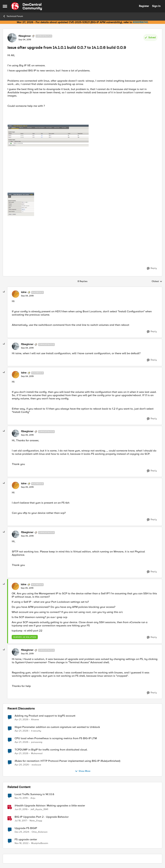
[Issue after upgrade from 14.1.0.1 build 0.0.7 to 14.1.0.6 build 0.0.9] (27, 296)
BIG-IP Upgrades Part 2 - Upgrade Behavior (42, 817)
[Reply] (152, 268)
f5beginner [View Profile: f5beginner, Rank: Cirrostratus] (25, 36)
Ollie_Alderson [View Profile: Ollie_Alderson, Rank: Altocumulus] (40, 832)
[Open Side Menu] (5, 6)
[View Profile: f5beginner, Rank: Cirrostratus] (12, 38)
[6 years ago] (21, 798)
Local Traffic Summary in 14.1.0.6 (34, 794)
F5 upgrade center (26, 839)
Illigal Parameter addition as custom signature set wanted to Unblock (57, 727)
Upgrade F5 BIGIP (26, 828)
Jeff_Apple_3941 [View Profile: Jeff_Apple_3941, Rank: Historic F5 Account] (39, 809)
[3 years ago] (22, 843)
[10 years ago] (21, 809)
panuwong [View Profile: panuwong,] (37, 742)
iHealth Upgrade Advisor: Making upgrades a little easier (50, 806)
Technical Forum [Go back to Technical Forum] (13, 16)
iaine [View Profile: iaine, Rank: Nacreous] (24, 292)
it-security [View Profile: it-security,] (36, 731)
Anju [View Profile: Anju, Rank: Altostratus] (33, 798)
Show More (83, 771)
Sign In (156, 6)
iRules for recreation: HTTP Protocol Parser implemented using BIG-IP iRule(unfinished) (67, 761)
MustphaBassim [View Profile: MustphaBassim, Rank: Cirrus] (40, 843)
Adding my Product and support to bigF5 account (45, 716)
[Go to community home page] (26, 6)
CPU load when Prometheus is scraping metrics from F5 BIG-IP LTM (56, 738)
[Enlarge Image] (82, 159)
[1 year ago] (22, 832)
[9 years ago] (21, 821)
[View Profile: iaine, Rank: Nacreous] (16, 294)
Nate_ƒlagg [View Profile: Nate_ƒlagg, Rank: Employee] (36, 821)
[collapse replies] (4, 292)
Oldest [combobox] (157, 281)
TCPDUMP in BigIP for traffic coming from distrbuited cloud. (51, 750)
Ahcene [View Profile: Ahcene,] (35, 719)
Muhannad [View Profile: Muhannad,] (37, 753)
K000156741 (140, 22)
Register (144, 6)
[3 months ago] (21, 720)
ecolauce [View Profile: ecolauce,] (36, 765)
